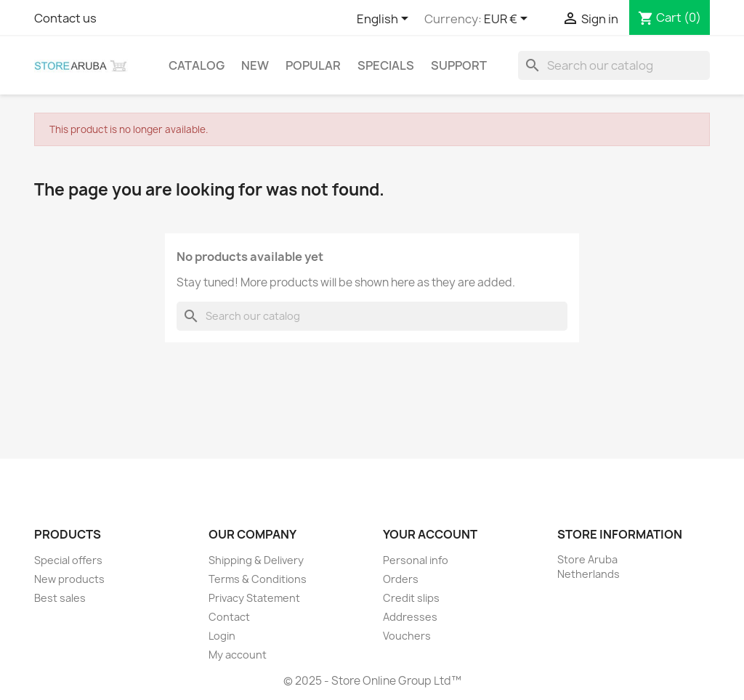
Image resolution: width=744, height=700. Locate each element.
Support (459, 65)
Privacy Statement (254, 598)
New (255, 65)
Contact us (65, 18)
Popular (313, 65)
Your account (430, 534)
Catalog (197, 65)
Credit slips (411, 598)
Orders (401, 579)
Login (222, 636)
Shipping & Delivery (256, 560)
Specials (386, 65)
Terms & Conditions (258, 579)
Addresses (410, 617)
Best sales (60, 598)
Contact (229, 617)
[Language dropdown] (385, 20)
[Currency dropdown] (508, 20)
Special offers (68, 560)
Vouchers (407, 636)
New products (69, 579)
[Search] (614, 65)
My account (238, 655)
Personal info (416, 560)
